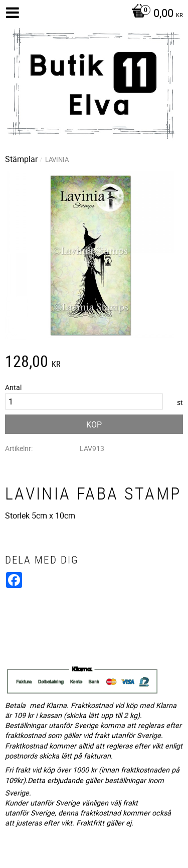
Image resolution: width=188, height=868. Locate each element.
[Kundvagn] (155, 14)
